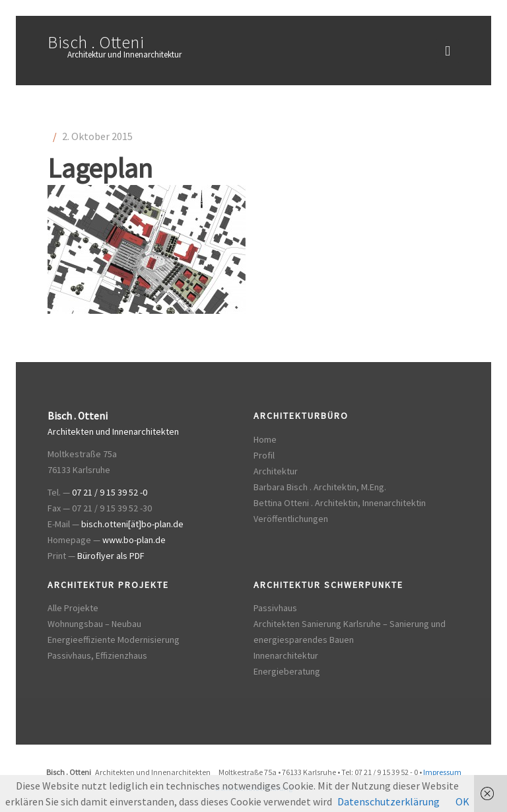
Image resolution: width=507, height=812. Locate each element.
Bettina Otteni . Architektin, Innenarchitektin (340, 503)
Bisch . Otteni (96, 42)
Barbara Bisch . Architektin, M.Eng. (320, 487)
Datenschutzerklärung (389, 801)
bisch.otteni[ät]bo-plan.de (132, 524)
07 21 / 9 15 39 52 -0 (110, 492)
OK (462, 801)
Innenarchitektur (286, 655)
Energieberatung (287, 671)
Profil (264, 455)
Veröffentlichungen (291, 519)
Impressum (442, 772)
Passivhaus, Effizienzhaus (97, 655)
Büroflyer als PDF (111, 556)
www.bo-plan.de (134, 540)
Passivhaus (275, 608)
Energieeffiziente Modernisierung (114, 640)
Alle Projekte (73, 608)
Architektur (276, 471)
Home (265, 439)
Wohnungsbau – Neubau (94, 624)
